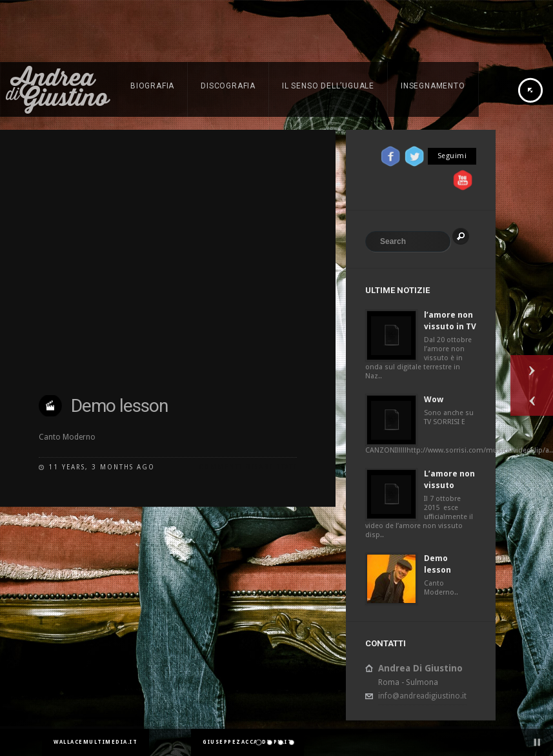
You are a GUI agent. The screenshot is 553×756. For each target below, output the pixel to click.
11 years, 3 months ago (102, 467)
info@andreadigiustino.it (422, 696)
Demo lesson (119, 406)
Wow (434, 399)
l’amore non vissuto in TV (450, 321)
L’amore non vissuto (449, 479)
